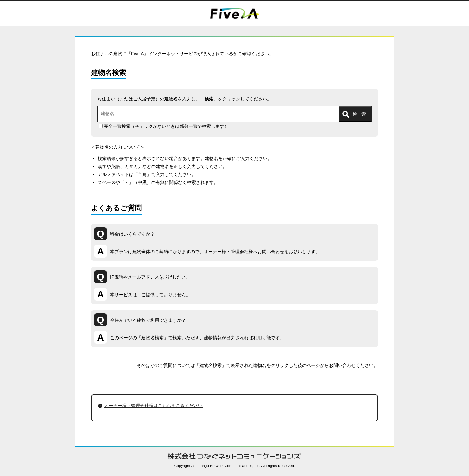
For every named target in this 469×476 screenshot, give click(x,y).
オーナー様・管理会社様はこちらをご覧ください (153, 406)
